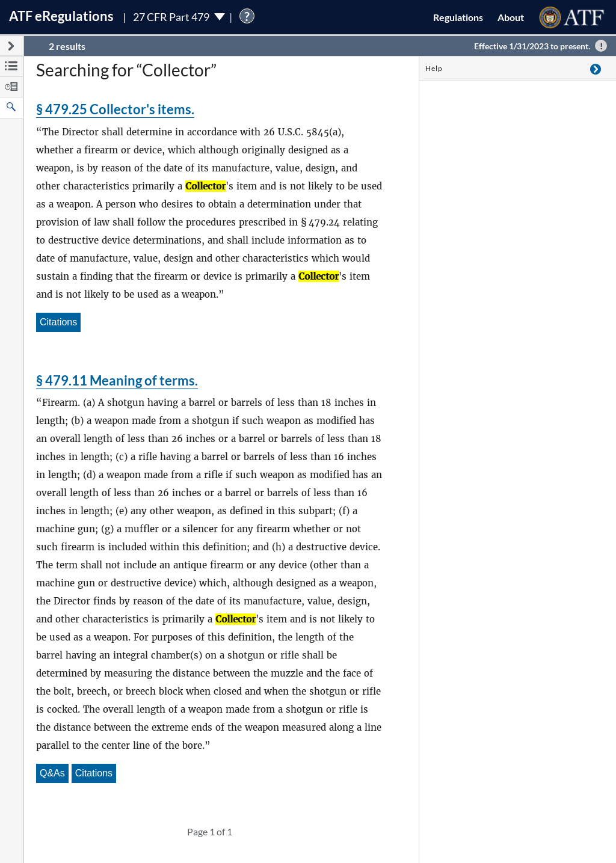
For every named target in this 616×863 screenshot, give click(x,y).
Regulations (458, 17)
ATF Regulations (61, 16)
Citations (58, 322)
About (511, 17)
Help (434, 68)
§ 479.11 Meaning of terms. (117, 380)
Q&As (52, 773)
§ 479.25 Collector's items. (115, 109)
